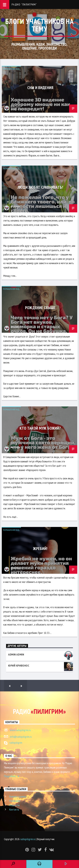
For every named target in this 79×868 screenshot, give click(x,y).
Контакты (14, 809)
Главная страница (18, 796)
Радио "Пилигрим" (24, 4)
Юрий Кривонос (19, 666)
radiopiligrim (16, 743)
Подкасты (14, 805)
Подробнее (12, 776)
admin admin (15, 107)
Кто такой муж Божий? (40, 428)
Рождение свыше (40, 308)
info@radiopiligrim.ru (21, 737)
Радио (39, 711)
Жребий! (40, 549)
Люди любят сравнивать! (40, 187)
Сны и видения (40, 88)
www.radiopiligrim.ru (20, 730)
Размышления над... (11, 69)
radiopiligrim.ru (28, 839)
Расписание (15, 801)
